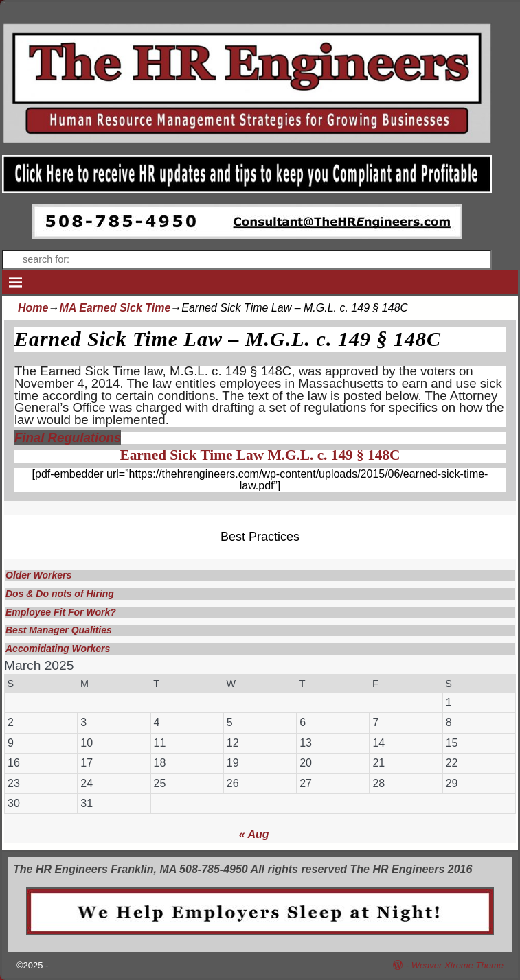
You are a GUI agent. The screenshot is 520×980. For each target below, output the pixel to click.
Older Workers (38, 575)
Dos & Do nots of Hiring (60, 594)
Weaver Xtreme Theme (457, 965)
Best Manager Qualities (59, 630)
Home (33, 308)
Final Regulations (68, 437)
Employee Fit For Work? (61, 612)
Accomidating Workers (58, 649)
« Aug (254, 834)
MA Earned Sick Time (115, 308)
